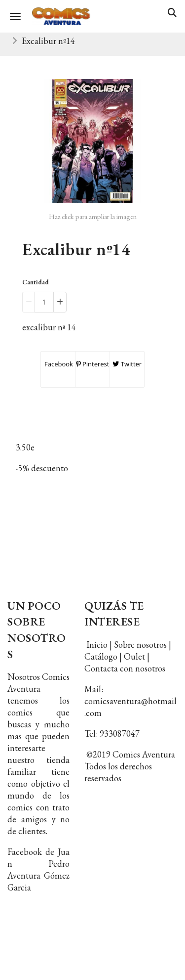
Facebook (58, 364)
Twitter (127, 364)
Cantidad (36, 282)
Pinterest (93, 364)
